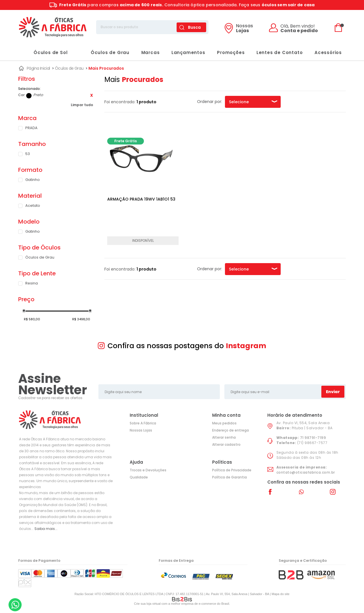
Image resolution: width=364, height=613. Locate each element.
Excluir (92, 95)
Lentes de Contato (280, 52)
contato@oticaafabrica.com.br (306, 472)
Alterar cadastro (226, 444)
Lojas (245, 29)
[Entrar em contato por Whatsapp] (15, 605)
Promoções (231, 52)
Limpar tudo (82, 105)
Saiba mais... (46, 529)
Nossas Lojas (141, 430)
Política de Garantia (229, 477)
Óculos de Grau (104, 52)
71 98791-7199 (313, 438)
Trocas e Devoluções (148, 470)
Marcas (151, 52)
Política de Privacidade (232, 470)
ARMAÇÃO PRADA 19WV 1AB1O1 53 (141, 199)
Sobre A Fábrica (143, 423)
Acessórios (328, 52)
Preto (29, 96)
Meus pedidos (224, 423)
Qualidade (139, 477)
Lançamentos (188, 52)
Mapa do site (281, 594)
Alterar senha (224, 437)
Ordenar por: (210, 102)
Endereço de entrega (230, 430)
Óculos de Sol (45, 52)
